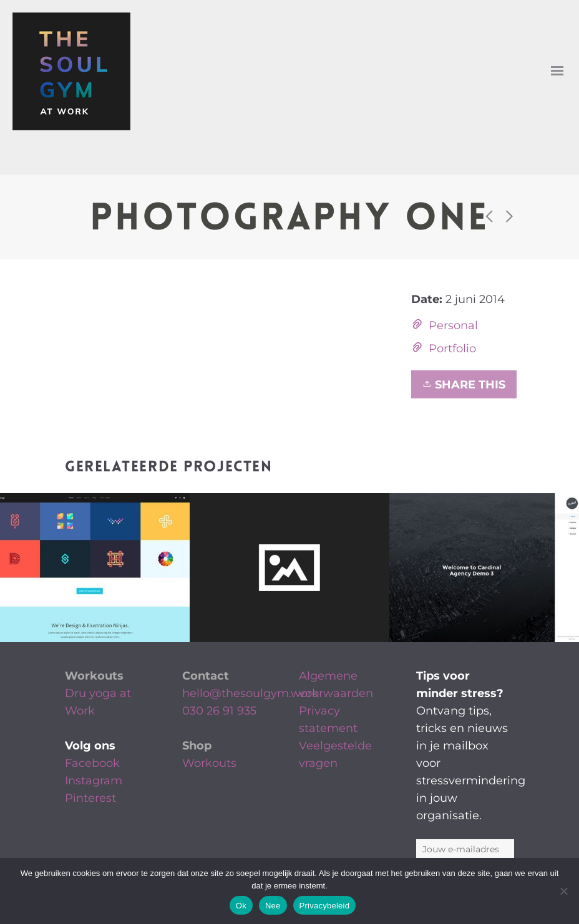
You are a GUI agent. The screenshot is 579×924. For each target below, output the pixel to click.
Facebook (92, 763)
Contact (206, 676)
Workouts (94, 676)
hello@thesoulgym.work (251, 693)
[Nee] (563, 891)
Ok (241, 906)
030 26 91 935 (219, 711)
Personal (453, 325)
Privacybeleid (325, 906)
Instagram (94, 781)
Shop (197, 746)
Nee (273, 906)
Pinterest (90, 798)
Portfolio (452, 349)
